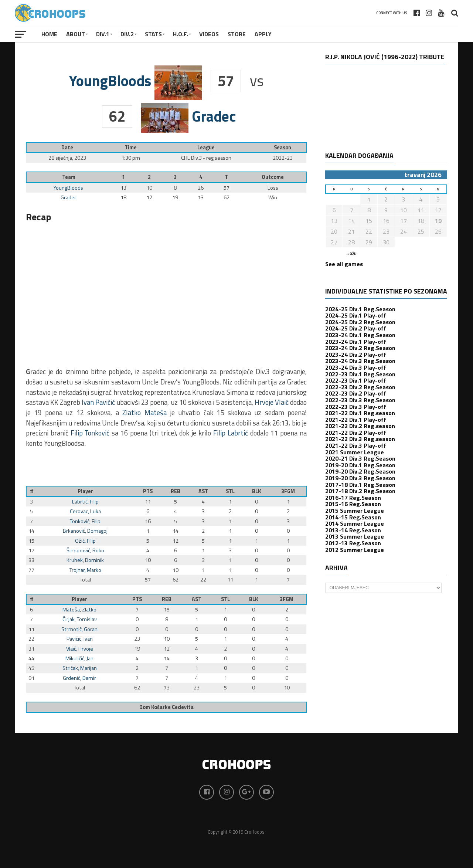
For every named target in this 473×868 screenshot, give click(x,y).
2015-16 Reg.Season (353, 504)
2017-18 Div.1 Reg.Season (360, 485)
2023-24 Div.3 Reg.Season (360, 361)
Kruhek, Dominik (85, 560)
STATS (153, 34)
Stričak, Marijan (80, 668)
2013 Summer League (355, 536)
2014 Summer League (355, 523)
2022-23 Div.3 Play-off (356, 407)
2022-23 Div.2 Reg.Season (360, 387)
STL (230, 491)
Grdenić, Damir (79, 678)
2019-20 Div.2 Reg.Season (360, 471)
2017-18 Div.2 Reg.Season (360, 491)
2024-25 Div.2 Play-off (356, 328)
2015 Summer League (355, 511)
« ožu (351, 254)
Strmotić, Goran (79, 629)
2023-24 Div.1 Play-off (356, 342)
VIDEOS (209, 34)
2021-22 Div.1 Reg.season (360, 413)
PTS (148, 491)
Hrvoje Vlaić (272, 402)
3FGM (288, 491)
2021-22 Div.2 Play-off (356, 433)
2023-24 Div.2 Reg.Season (360, 348)
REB (176, 491)
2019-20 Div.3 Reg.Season (360, 478)
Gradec (69, 197)
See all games (344, 264)
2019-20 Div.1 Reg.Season (360, 465)
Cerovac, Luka (85, 511)
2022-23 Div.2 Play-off (356, 393)
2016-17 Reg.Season (353, 498)
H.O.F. (181, 34)
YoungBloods (68, 188)
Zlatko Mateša (144, 413)
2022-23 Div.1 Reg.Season (360, 374)
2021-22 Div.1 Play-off (356, 420)
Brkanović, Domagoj (85, 531)
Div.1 (103, 34)
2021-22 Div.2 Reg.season (360, 426)
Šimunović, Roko (85, 550)
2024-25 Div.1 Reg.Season (360, 309)
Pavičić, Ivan (80, 639)
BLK (256, 491)
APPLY (263, 34)
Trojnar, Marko (85, 570)
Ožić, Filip (85, 541)
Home (49, 34)
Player (85, 491)
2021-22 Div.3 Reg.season (360, 439)
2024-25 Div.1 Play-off (356, 315)
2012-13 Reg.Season (353, 543)
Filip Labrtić (231, 433)
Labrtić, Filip (85, 502)
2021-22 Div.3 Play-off (356, 445)
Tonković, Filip (85, 521)
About (76, 34)
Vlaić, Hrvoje (80, 649)
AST (203, 491)
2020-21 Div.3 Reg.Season (360, 458)
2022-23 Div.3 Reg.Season (360, 400)
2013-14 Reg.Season (353, 530)
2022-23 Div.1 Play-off (356, 380)
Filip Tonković (90, 433)
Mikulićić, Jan (79, 658)
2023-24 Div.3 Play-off (356, 367)
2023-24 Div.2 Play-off (356, 355)
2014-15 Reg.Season (353, 517)
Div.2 (127, 34)
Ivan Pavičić (98, 402)
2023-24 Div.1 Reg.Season (360, 335)
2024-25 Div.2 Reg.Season (360, 322)
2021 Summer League (355, 452)
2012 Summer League (355, 550)
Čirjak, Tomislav (80, 619)
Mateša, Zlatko (79, 610)
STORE (237, 34)
